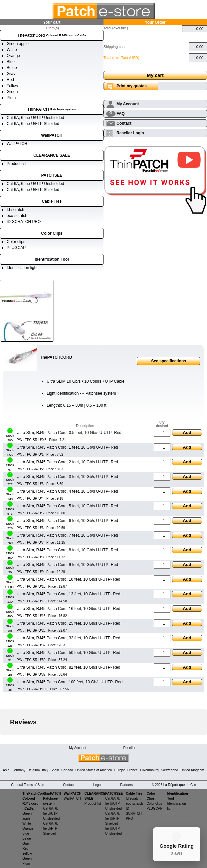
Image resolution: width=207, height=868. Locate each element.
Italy (45, 770)
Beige (12, 68)
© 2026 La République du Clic (174, 785)
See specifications (169, 361)
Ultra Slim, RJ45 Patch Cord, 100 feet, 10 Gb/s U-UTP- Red (70, 682)
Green (12, 92)
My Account (128, 104)
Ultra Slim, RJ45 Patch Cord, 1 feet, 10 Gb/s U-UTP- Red (67, 447)
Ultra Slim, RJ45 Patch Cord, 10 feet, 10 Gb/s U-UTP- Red (68, 579)
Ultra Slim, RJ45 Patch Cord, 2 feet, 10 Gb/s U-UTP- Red (67, 462)
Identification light (22, 268)
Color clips (16, 242)
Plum (11, 98)
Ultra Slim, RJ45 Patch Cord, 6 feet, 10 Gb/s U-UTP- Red (67, 521)
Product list (16, 164)
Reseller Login (130, 133)
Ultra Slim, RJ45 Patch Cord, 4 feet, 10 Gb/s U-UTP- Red (67, 491)
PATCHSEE (52, 175)
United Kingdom (192, 770)
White (12, 50)
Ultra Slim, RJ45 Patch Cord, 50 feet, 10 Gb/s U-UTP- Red (68, 653)
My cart (155, 75)
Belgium (34, 770)
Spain (55, 770)
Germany (18, 770)
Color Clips (52, 233)
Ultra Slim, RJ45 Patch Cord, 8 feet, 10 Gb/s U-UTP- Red (67, 550)
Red (10, 80)
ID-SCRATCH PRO (24, 222)
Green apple (18, 44)
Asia (6, 770)
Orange (13, 56)
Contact (124, 123)
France (133, 770)
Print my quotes (132, 86)
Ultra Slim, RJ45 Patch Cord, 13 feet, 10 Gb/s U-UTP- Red (68, 594)
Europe (119, 770)
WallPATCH (52, 135)
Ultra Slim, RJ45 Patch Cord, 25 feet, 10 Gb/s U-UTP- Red (68, 623)
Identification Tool (52, 259)
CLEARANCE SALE (52, 155)
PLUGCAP (16, 248)
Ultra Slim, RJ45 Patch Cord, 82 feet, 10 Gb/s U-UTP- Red (68, 667)
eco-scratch (17, 216)
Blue (11, 62)
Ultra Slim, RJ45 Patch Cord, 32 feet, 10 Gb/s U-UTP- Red (68, 638)
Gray (11, 74)
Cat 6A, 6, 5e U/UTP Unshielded (35, 118)
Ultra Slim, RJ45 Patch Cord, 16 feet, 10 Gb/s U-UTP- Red (68, 609)
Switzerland (170, 770)
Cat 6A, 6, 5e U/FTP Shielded (33, 124)
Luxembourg (149, 770)
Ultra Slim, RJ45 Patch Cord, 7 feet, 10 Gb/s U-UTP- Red (67, 535)
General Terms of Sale (27, 785)
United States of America (94, 770)
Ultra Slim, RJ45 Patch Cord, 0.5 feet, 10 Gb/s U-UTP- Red (69, 433)
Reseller (129, 748)
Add (187, 432)
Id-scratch (15, 210)
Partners (126, 785)
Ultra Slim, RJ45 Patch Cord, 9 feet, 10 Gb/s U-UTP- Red (67, 565)
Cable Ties (52, 201)
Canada (67, 770)
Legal (97, 785)
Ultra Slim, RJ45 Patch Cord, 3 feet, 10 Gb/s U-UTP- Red (67, 477)
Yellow (12, 86)
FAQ (121, 114)
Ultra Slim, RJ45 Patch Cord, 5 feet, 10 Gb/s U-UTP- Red (67, 506)
